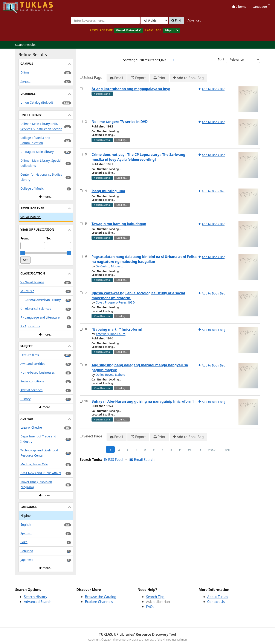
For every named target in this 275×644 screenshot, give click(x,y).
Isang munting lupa (108, 191)
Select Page (93, 78)
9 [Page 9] (180, 449)
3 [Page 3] (128, 449)
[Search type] (154, 20)
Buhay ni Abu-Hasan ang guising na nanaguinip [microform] (143, 401)
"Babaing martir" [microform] (117, 329)
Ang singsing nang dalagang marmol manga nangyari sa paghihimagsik (140, 367)
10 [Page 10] (189, 449)
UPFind (14, 5)
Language (261, 7)
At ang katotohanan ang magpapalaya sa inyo (131, 89)
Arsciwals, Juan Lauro (111, 334)
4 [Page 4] (136, 449)
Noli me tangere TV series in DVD (120, 122)
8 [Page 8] (171, 449)
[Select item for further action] (81, 89)
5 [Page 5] (145, 449)
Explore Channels (99, 602)
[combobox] (105, 20)
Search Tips (155, 597)
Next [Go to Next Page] (212, 449)
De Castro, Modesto (110, 266)
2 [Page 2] (119, 449)
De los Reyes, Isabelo (110, 375)
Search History (36, 597)
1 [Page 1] (110, 449)
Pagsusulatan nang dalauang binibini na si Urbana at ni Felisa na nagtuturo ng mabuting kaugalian (144, 259)
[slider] (23, 253)
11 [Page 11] (200, 449)
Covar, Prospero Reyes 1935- (115, 302)
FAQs (150, 607)
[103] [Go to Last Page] (227, 449)
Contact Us (216, 602)
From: (25, 238)
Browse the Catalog (101, 597)
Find (176, 20)
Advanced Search (38, 602)
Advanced (194, 20)
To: (49, 238)
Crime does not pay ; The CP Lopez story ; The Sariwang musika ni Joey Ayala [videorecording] (138, 157)
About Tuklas (218, 597)
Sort (221, 59)
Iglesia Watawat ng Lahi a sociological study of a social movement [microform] (138, 295)
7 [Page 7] (162, 449)
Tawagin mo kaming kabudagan (119, 224)
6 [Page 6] (154, 449)
